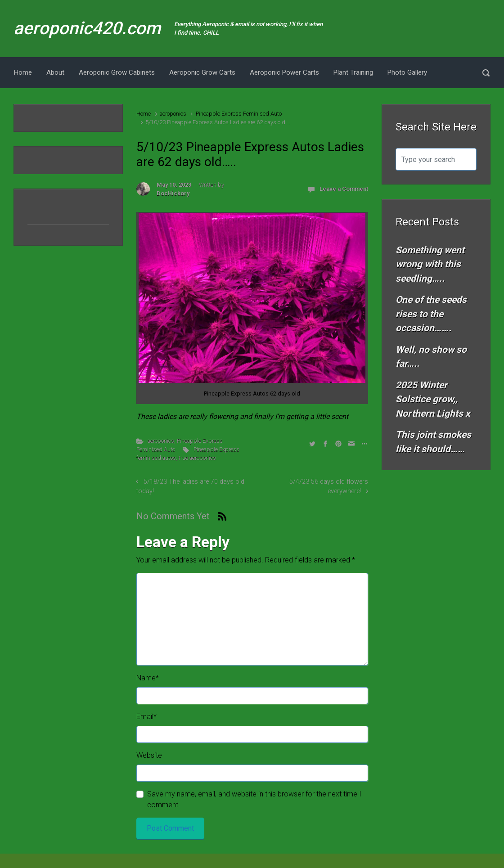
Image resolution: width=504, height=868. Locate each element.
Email (146, 717)
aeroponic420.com (87, 28)
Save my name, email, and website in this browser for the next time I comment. (254, 799)
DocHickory (173, 193)
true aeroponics (197, 458)
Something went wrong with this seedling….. (430, 264)
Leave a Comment (344, 189)
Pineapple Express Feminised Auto (239, 114)
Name (148, 678)
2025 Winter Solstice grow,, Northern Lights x (433, 399)
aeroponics (173, 114)
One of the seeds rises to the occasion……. (431, 314)
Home (144, 114)
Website (149, 755)
